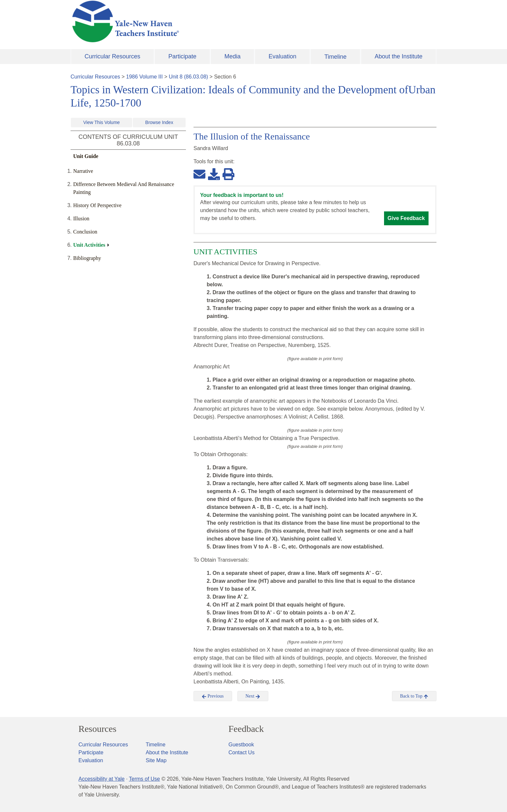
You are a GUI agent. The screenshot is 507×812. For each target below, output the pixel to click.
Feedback (246, 729)
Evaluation (283, 56)
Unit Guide (86, 156)
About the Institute (398, 56)
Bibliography (87, 258)
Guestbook (241, 745)
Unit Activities (89, 245)
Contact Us (241, 752)
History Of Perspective (97, 205)
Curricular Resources (113, 56)
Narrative (83, 171)
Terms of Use (144, 779)
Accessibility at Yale (102, 779)
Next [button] (253, 696)
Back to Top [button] (414, 696)
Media (233, 56)
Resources (97, 729)
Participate (182, 56)
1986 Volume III (145, 77)
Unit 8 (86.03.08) (188, 77)
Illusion (81, 219)
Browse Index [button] (159, 122)
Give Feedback (406, 218)
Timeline (335, 57)
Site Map (156, 760)
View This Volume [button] (102, 122)
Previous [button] (213, 696)
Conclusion (85, 232)
